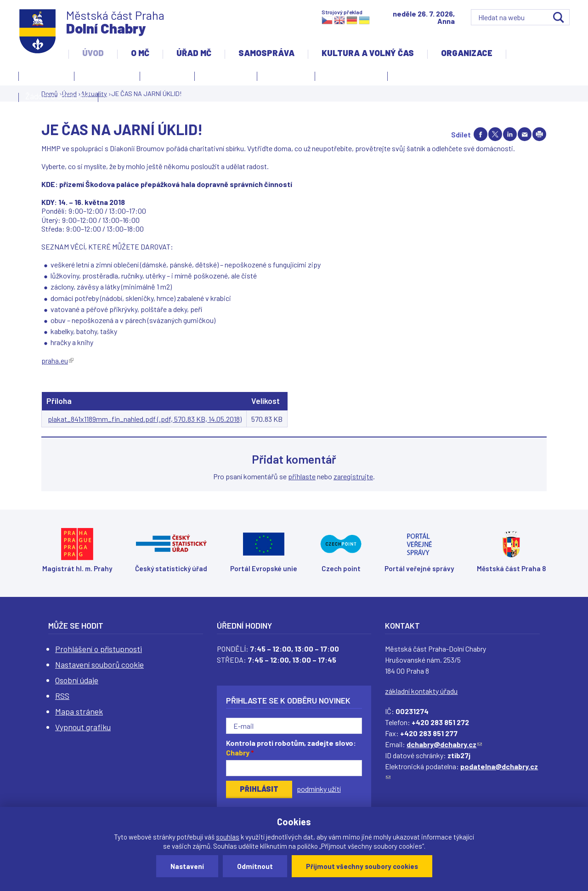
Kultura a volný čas (368, 53)
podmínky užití (319, 789)
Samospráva (266, 53)
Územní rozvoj (349, 78)
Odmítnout (255, 866)
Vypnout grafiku (83, 727)
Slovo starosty (226, 75)
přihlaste (302, 476)
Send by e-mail (525, 134)
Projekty (412, 78)
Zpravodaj (284, 78)
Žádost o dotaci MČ (58, 96)
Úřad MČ (194, 53)
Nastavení (187, 866)
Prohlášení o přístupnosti (99, 649)
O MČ (140, 53)
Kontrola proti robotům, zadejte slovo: (291, 748)
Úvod (93, 53)
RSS (62, 696)
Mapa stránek (79, 711)
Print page (539, 134)
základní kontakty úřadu (421, 691)
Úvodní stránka (107, 75)
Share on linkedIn (510, 134)
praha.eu (57, 360)
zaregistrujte (353, 476)
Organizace (467, 53)
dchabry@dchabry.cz (444, 744)
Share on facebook (481, 134)
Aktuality (165, 78)
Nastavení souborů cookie (99, 664)
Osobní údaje (77, 680)
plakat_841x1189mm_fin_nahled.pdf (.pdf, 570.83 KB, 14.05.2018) (145, 419)
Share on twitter (495, 134)
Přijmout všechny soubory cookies (362, 866)
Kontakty (44, 78)
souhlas (228, 837)
